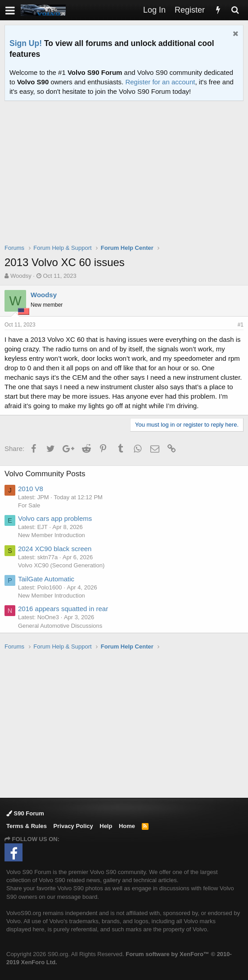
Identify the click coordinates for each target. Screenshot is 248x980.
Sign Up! (26, 43)
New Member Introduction (52, 535)
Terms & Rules (27, 826)
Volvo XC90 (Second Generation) (61, 565)
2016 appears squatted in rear (63, 609)
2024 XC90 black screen (55, 549)
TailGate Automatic (46, 579)
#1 (241, 325)
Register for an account (160, 82)
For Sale (29, 505)
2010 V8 (31, 489)
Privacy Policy (73, 826)
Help (106, 826)
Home (127, 826)
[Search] (235, 10)
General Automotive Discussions (60, 626)
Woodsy (21, 276)
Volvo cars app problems (55, 518)
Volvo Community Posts (45, 474)
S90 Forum (25, 813)
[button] (10, 10)
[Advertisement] (126, 178)
